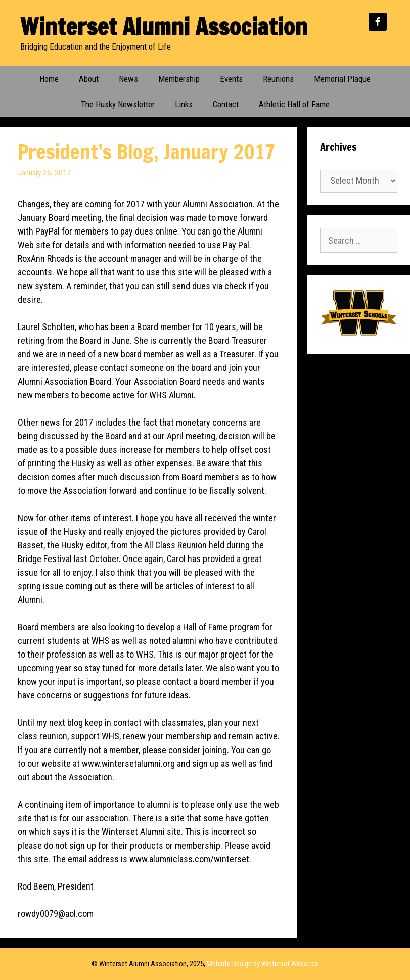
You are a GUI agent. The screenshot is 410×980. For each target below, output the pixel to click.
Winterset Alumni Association (164, 27)
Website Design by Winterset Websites (263, 964)
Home (49, 79)
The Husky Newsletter (118, 104)
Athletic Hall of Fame (294, 104)
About (89, 79)
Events (231, 79)
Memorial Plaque (342, 79)
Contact (226, 104)
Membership (179, 79)
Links (184, 104)
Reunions (278, 79)
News (128, 79)
